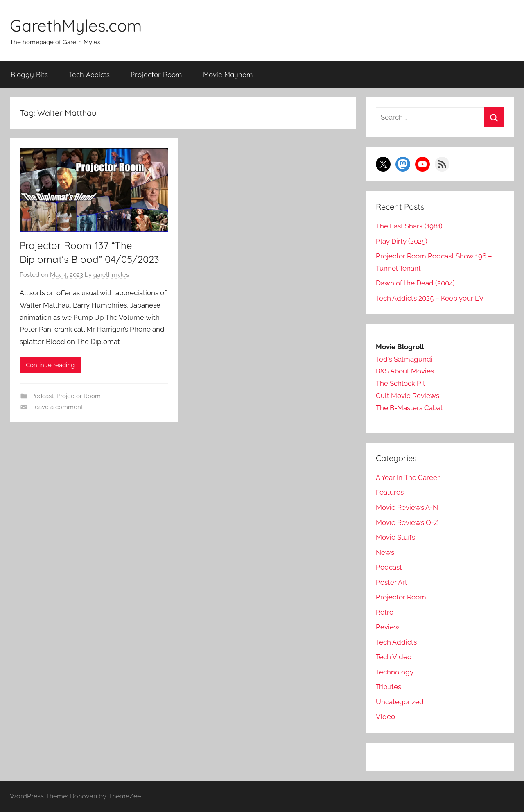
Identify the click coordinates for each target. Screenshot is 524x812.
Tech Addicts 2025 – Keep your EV (430, 298)
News (385, 552)
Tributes (388, 687)
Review (388, 627)
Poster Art (392, 582)
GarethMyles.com (76, 25)
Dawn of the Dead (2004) (415, 283)
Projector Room (156, 74)
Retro (385, 612)
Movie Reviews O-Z (407, 522)
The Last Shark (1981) (409, 226)
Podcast (42, 396)
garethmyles (111, 275)
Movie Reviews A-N (407, 507)
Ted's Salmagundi (404, 359)
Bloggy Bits (29, 74)
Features (390, 492)
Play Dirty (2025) (402, 241)
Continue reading (50, 365)
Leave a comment (57, 407)
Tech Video (394, 657)
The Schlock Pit (401, 383)
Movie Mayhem (228, 74)
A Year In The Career (408, 477)
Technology (395, 672)
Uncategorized (400, 702)
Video (385, 717)
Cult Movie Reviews (408, 396)
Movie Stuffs (395, 537)
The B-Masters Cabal (409, 408)
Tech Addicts (89, 74)
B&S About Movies (405, 371)
